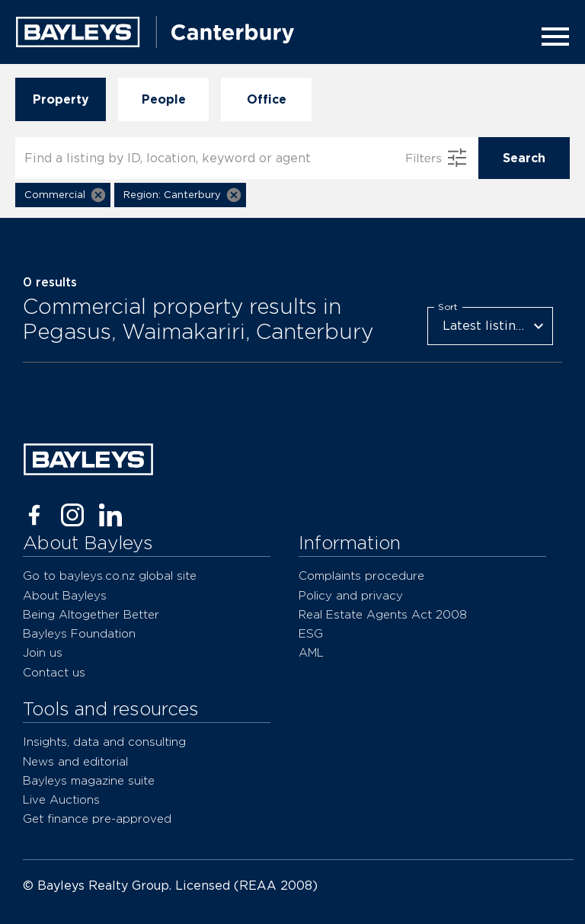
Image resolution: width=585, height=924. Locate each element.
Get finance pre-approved (97, 818)
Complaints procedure (361, 576)
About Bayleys (65, 595)
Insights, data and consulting (104, 742)
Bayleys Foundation (79, 633)
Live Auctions (61, 799)
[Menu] (551, 37)
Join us (43, 652)
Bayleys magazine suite (89, 780)
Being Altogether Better (91, 614)
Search (524, 158)
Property (61, 99)
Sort (448, 306)
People (163, 99)
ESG (311, 633)
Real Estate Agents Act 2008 (383, 614)
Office (266, 99)
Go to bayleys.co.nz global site (110, 576)
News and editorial (75, 761)
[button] (63, 195)
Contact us (54, 672)
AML (311, 652)
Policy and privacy (351, 595)
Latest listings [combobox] (486, 326)
